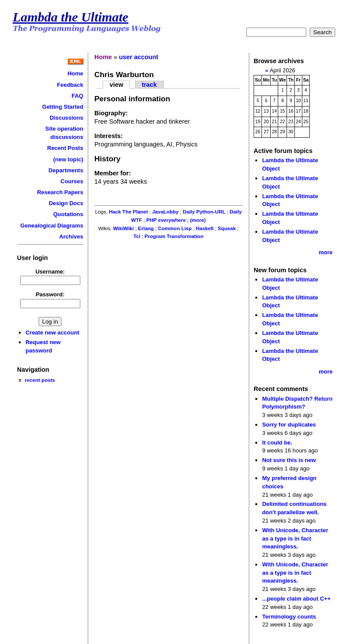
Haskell (204, 228)
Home (75, 73)
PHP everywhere (166, 220)
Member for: (113, 173)
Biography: (111, 113)
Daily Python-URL (204, 212)
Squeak (227, 228)
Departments (66, 170)
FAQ (77, 96)
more (326, 252)
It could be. (277, 443)
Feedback (70, 85)
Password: (50, 294)
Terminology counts (289, 617)
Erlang (146, 228)
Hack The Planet (128, 212)
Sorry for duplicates (289, 425)
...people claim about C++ (296, 599)
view (117, 85)
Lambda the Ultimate (71, 17)
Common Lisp (175, 228)
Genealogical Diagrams (52, 226)
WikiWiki (124, 228)
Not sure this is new (289, 460)
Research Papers (60, 192)
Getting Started (63, 107)
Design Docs (66, 203)
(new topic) (68, 159)
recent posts (40, 380)
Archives (71, 237)
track (149, 85)
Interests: (109, 136)
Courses (72, 181)
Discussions (66, 118)
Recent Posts (65, 148)
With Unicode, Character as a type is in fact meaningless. (295, 538)
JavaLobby (165, 212)
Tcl (137, 236)
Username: (50, 272)
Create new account (52, 333)
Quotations (68, 214)
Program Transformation (174, 236)
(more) (198, 220)
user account (139, 57)
